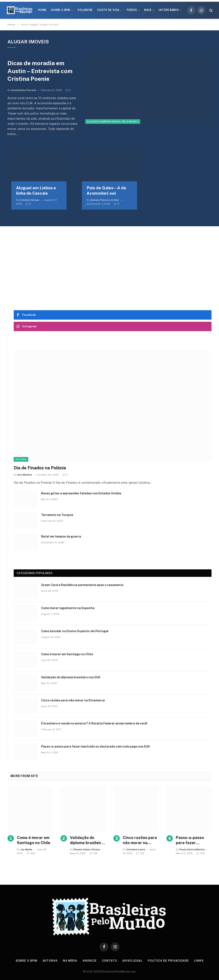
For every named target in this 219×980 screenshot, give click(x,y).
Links (199, 961)
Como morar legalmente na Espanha (68, 608)
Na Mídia (70, 961)
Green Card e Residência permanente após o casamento (82, 585)
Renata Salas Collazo (87, 849)
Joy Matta (26, 849)
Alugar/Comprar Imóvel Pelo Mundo (113, 122)
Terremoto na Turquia (57, 515)
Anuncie (90, 961)
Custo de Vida (108, 10)
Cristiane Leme (136, 849)
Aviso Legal (132, 961)
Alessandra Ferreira (24, 90)
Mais (148, 10)
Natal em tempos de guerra (61, 536)
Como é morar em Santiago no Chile (67, 654)
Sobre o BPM (61, 10)
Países (132, 10)
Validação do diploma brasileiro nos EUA (71, 677)
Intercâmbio (169, 10)
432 (31, 853)
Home (42, 10)
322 (140, 853)
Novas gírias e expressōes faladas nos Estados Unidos (81, 493)
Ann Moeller (25, 475)
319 (201, 853)
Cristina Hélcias (30, 200)
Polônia (21, 459)
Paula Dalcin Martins (192, 849)
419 (94, 853)
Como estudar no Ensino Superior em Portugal (75, 631)
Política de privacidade (168, 961)
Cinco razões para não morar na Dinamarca (73, 700)
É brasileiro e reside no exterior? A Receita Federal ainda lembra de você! (94, 723)
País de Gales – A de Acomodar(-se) (106, 191)
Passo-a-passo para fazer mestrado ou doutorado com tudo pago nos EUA (95, 746)
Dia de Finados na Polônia (40, 468)
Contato (109, 961)
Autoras (50, 961)
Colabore (85, 10)
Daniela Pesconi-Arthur (105, 200)
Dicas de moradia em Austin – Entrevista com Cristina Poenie (40, 71)
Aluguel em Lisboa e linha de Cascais (36, 191)
